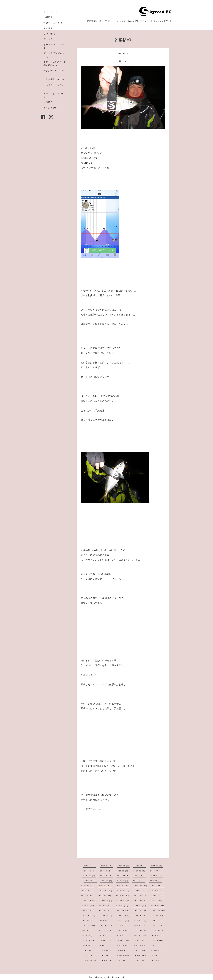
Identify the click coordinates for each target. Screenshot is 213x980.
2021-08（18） (106, 921)
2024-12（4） (107, 881)
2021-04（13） (89, 926)
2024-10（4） (139, 881)
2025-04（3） (123, 876)
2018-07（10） (141, 955)
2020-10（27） (105, 931)
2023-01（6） (157, 901)
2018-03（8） (124, 960)
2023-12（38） (141, 891)
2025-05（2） (106, 876)
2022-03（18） (159, 911)
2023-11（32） (158, 891)
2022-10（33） (122, 906)
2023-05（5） (90, 901)
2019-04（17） (158, 946)
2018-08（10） (123, 955)
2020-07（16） (159, 931)
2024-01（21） (124, 891)
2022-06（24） (105, 911)
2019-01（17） (124, 950)
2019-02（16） (107, 950)
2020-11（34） (88, 931)
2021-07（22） (123, 921)
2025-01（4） (91, 881)
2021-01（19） (140, 926)
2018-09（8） (106, 955)
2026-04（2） (90, 866)
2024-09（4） (156, 881)
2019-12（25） (107, 940)
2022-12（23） (88, 906)
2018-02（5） (140, 960)
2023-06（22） (159, 896)
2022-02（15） (89, 916)
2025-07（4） (156, 871)
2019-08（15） (89, 946)
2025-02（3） (157, 876)
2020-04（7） (123, 936)
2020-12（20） (157, 926)
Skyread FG (100, 977)
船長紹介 (48, 102)
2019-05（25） (140, 946)
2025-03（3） (140, 876)
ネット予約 (49, 34)
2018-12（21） (141, 950)
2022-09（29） (140, 906)
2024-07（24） (106, 886)
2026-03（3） (107, 866)
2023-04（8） (107, 901)
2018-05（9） (91, 960)
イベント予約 (50, 108)
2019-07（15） (106, 946)
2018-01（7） (156, 960)
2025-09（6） (123, 871)
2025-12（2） (157, 866)
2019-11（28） (124, 940)
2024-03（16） (89, 891)
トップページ (50, 12)
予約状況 (48, 28)
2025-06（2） (90, 876)
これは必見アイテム (54, 79)
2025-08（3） (140, 871)
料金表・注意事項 (53, 23)
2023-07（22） (141, 896)
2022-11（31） (105, 906)
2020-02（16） (158, 936)
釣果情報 (48, 17)
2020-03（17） (140, 936)
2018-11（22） (157, 950)
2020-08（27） (141, 931)
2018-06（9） (157, 955)
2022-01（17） (107, 916)
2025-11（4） (90, 871)
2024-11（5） (123, 881)
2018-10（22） (90, 955)
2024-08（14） (88, 886)
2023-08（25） (123, 896)
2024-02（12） (106, 891)
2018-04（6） (107, 960)
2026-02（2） (124, 866)
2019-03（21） (90, 950)
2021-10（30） (157, 916)
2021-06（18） (141, 921)
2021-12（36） (124, 916)
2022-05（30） (123, 911)
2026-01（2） (140, 866)
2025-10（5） (106, 871)
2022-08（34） (158, 906)
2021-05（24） (158, 921)
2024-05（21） (141, 886)
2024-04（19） (159, 886)
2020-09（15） (123, 931)
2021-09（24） (89, 921)
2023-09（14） (105, 896)
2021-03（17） (106, 926)
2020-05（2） (106, 936)
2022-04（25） (141, 911)
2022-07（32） (88, 911)
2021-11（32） (141, 916)
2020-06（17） (89, 936)
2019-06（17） (123, 946)
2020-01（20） (90, 940)
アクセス (48, 39)
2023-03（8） (124, 901)
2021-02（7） (123, 926)
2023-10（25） (88, 896)
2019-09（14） (157, 940)
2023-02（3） (140, 901)
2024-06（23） (124, 886)
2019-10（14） (140, 940)
